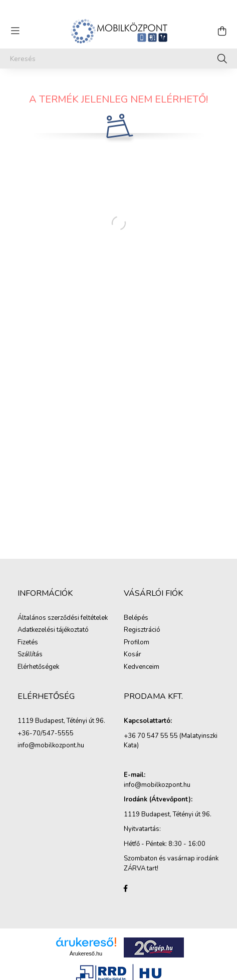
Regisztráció (142, 630)
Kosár (133, 655)
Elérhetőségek (38, 667)
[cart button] (222, 31)
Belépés (136, 618)
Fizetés (28, 643)
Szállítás (30, 655)
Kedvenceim (142, 667)
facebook (126, 888)
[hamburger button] (15, 31)
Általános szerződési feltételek (63, 618)
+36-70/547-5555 (46, 734)
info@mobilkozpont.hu (51, 746)
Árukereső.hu (86, 953)
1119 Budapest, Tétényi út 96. (61, 721)
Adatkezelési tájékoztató (53, 630)
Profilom (137, 643)
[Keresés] (118, 59)
